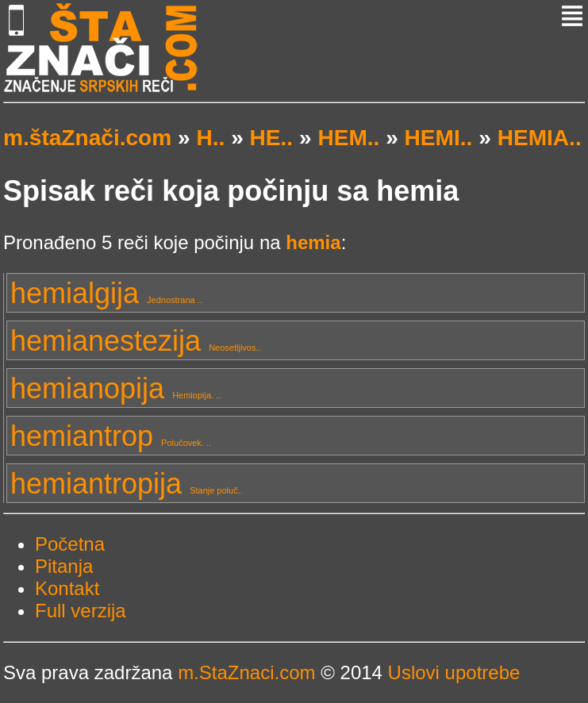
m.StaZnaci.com (246, 672)
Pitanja (64, 566)
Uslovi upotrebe (454, 672)
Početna (70, 544)
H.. (210, 138)
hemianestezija (136, 341)
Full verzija (81, 611)
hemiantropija (127, 484)
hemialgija (106, 293)
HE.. (272, 138)
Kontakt (67, 588)
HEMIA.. (540, 138)
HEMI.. (439, 138)
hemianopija (115, 388)
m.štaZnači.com (87, 138)
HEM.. (348, 138)
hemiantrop (111, 436)
